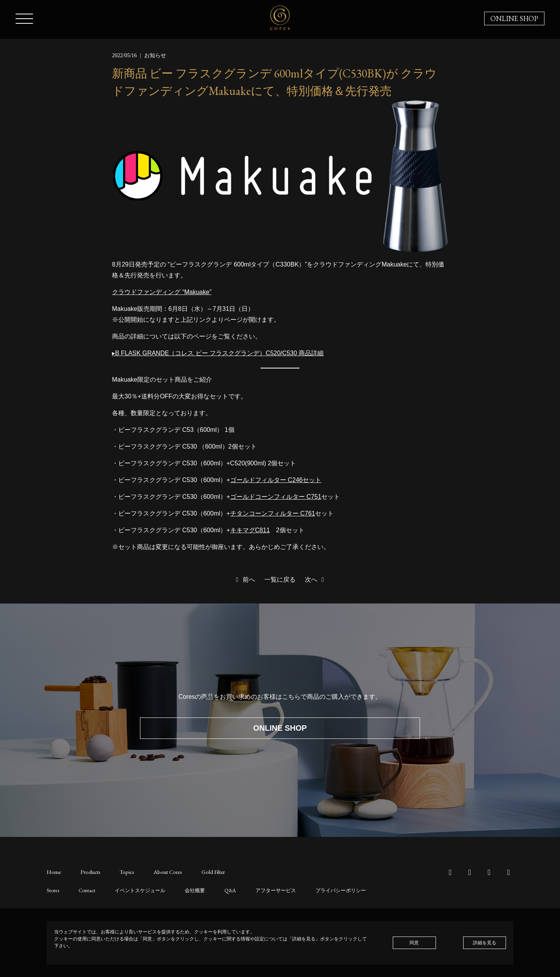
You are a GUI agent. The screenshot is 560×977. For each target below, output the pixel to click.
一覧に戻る (280, 580)
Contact (84, 890)
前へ (244, 580)
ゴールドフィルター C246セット (276, 480)
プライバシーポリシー (325, 890)
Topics (124, 872)
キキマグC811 (250, 530)
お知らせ (155, 55)
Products (89, 872)
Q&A (221, 890)
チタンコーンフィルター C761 (273, 513)
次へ (316, 580)
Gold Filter (207, 872)
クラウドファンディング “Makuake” (162, 292)
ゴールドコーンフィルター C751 (276, 497)
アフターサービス (264, 890)
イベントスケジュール (135, 890)
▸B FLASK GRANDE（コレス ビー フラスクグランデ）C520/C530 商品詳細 (218, 353)
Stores (52, 890)
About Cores (164, 872)
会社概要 (187, 890)
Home (54, 872)
